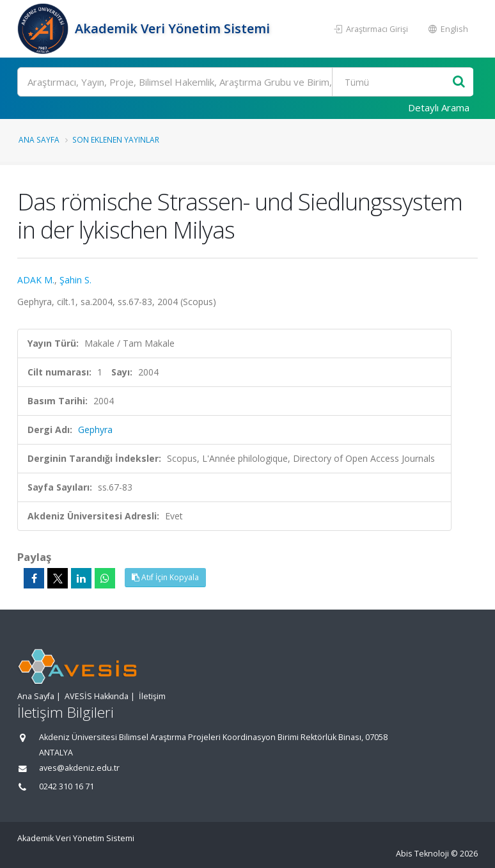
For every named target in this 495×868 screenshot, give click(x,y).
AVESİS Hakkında (97, 696)
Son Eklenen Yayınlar (116, 139)
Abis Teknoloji (422, 854)
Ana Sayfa (39, 139)
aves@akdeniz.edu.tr (79, 768)
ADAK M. (36, 280)
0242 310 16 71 (67, 786)
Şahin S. (75, 280)
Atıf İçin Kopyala (165, 577)
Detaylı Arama (439, 107)
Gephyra (95, 430)
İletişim (152, 696)
